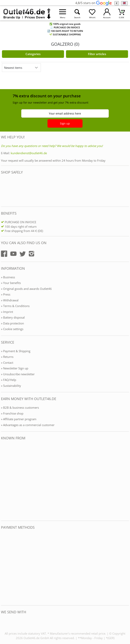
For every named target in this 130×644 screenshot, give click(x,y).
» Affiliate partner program (19, 419)
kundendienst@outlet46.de (29, 153)
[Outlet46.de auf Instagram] (32, 254)
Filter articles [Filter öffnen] (97, 54)
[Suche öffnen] (77, 13)
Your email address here (65, 113)
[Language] (124, 3)
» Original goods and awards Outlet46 (26, 289)
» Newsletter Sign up (15, 368)
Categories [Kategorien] (33, 54)
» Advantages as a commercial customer (28, 425)
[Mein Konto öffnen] (107, 13)
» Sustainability (11, 386)
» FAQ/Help (9, 380)
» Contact (7, 363)
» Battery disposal (13, 317)
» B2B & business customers (20, 408)
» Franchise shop (12, 413)
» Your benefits (11, 283)
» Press (6, 294)
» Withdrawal (10, 300)
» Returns (7, 357)
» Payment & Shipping (16, 351)
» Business (8, 277)
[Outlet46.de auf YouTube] (13, 254)
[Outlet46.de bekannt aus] (4, 481)
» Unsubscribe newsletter (18, 374)
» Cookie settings (12, 329)
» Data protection (12, 323)
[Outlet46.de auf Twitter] (23, 254)
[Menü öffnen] (62, 13)
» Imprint (7, 312)
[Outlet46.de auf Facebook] (4, 254)
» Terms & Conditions (15, 306)
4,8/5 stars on (93, 3)
